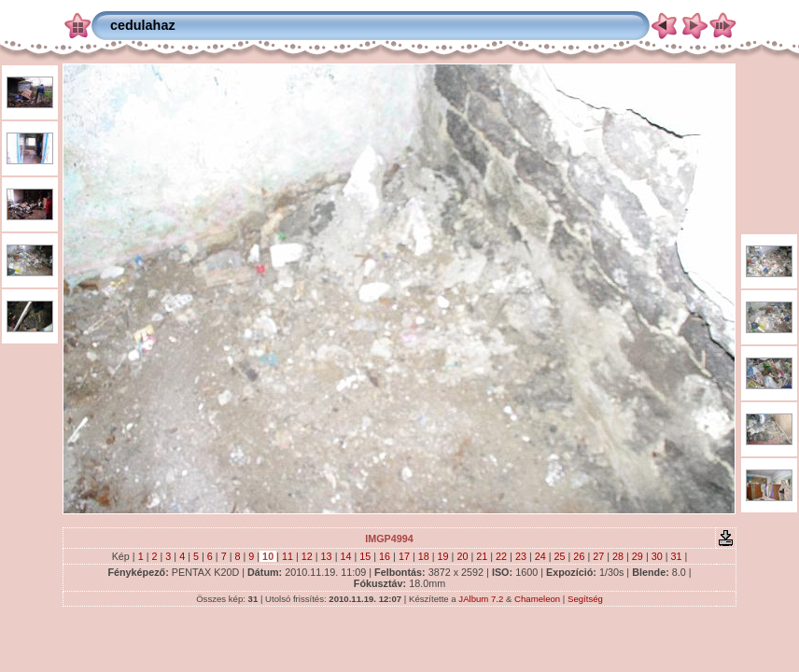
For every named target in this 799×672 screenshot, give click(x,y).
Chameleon (537, 599)
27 (598, 556)
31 (677, 556)
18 (424, 556)
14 (345, 556)
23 (521, 556)
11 (287, 556)
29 (638, 556)
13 (327, 556)
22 (501, 556)
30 (657, 556)
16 (385, 556)
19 (443, 556)
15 (365, 556)
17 (404, 556)
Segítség (585, 599)
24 (540, 556)
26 (579, 556)
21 (482, 556)
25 (560, 556)
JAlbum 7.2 (481, 599)
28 (618, 556)
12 (307, 556)
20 (462, 556)
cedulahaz (143, 25)
